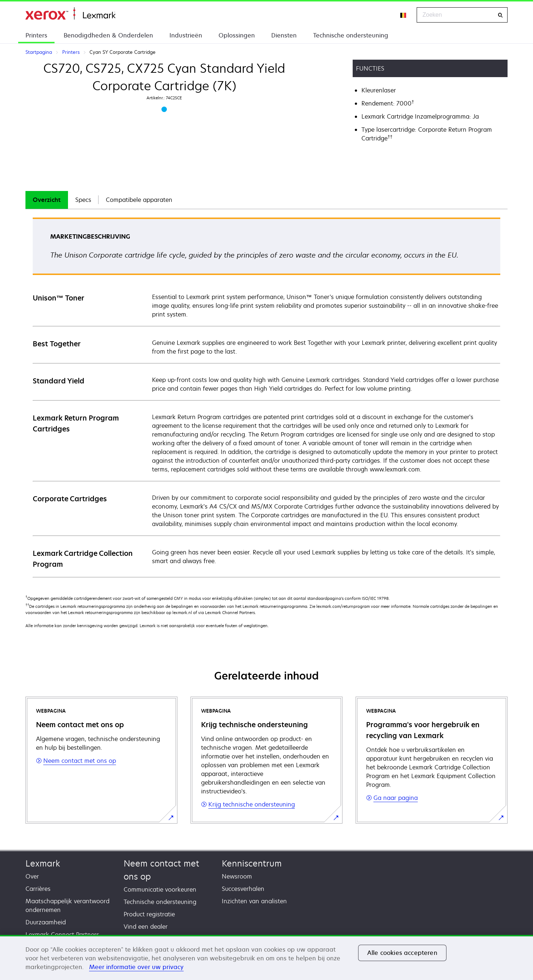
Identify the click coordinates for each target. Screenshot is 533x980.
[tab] (47, 200)
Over (32, 876)
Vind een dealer (146, 927)
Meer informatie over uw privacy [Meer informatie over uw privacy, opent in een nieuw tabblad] (136, 967)
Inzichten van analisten (254, 901)
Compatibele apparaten (139, 200)
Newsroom (237, 876)
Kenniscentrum (252, 863)
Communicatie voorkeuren (160, 889)
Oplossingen (237, 35)
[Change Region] (404, 15)
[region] (266, 957)
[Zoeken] (500, 15)
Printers (36, 35)
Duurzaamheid (46, 922)
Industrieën (186, 35)
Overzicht (47, 200)
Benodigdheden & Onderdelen (108, 35)
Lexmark (43, 863)
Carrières (38, 889)
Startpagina (70, 14)
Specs (83, 200)
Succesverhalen (243, 889)
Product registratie (149, 914)
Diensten (284, 35)
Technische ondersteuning (351, 35)
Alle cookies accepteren (402, 953)
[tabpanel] (266, 397)
